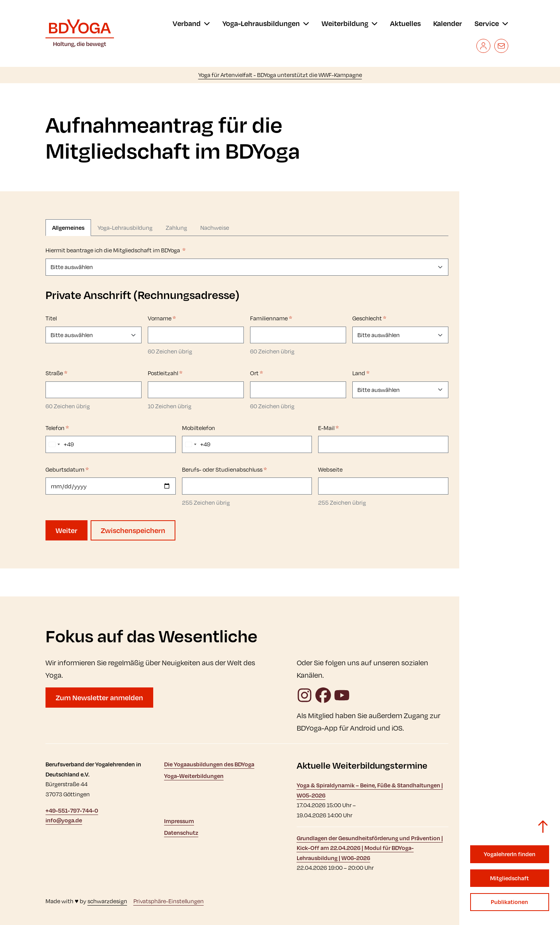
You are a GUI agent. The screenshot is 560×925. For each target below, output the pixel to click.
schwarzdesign (107, 901)
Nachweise (215, 228)
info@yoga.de (64, 820)
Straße (56, 373)
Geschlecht (369, 318)
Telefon (57, 428)
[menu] (191, 23)
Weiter (66, 530)
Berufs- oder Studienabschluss (224, 469)
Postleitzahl (165, 373)
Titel (51, 318)
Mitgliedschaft (509, 878)
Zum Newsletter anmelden (99, 698)
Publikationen (509, 902)
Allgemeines (68, 228)
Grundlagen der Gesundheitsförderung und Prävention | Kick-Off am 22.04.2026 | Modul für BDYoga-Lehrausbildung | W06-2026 (370, 848)
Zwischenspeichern (133, 530)
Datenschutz (181, 833)
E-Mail (328, 428)
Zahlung (176, 228)
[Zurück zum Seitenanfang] (543, 827)
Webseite (330, 469)
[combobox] (60, 444)
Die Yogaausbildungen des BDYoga (209, 764)
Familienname (271, 318)
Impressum (179, 821)
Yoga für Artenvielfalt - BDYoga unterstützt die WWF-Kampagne (280, 75)
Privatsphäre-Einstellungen (169, 901)
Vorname (162, 318)
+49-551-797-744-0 (72, 810)
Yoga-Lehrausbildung (125, 228)
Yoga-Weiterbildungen (194, 776)
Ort (256, 373)
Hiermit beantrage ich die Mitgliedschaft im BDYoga (115, 250)
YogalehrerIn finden (510, 854)
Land (361, 373)
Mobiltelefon (199, 428)
